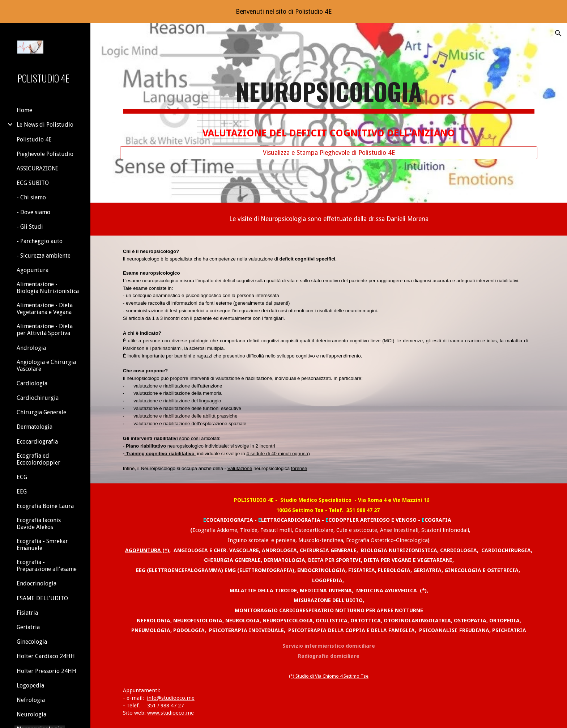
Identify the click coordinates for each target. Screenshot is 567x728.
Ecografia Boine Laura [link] (45, 506)
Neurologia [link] (31, 714)
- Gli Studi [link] (30, 227)
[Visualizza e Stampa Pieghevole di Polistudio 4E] (329, 153)
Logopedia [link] (30, 685)
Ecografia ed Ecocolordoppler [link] (39, 459)
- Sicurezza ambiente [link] (44, 256)
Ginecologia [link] (32, 642)
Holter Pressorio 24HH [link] (46, 671)
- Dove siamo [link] (33, 212)
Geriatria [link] (28, 627)
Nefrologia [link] (31, 700)
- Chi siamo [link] (31, 197)
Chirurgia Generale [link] (41, 412)
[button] (558, 33)
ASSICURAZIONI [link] (37, 168)
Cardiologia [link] (32, 383)
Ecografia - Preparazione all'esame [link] (47, 566)
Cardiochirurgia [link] (38, 398)
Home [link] (24, 110)
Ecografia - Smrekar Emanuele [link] (42, 545)
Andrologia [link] (31, 348)
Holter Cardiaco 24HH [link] (46, 656)
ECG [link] (22, 477)
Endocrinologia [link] (37, 583)
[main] (329, 106)
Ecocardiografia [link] (37, 442)
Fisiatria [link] (27, 613)
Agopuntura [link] (33, 270)
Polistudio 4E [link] (34, 139)
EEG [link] (22, 492)
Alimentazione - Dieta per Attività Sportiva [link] (45, 330)
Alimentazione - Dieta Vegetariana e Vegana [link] (45, 309)
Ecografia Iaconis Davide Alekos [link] (39, 524)
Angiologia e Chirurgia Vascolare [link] (46, 365)
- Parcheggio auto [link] (40, 241)
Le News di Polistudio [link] (45, 125)
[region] (283, 12)
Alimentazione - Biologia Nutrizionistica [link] (48, 288)
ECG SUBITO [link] (33, 183)
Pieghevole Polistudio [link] (45, 154)
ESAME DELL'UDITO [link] (42, 598)
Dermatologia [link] (35, 427)
